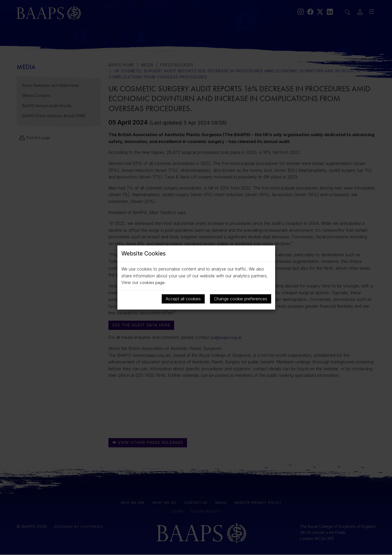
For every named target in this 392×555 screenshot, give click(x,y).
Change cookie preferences (241, 299)
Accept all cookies (183, 299)
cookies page (153, 282)
